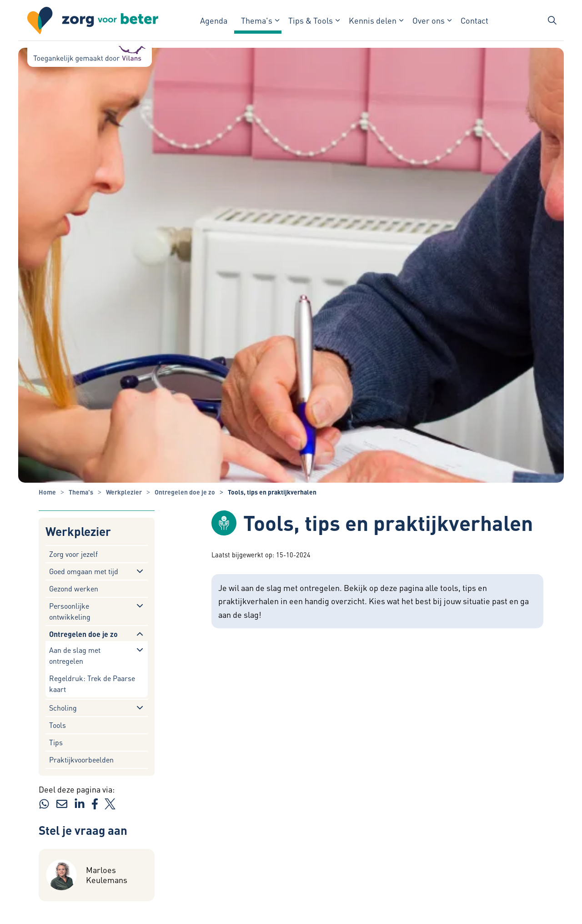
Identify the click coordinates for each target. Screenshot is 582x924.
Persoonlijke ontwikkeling (70, 611)
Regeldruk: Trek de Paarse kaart (92, 684)
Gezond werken (74, 588)
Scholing (63, 708)
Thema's (257, 20)
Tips (56, 742)
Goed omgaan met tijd (84, 571)
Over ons (429, 20)
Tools (58, 725)
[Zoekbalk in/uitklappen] (552, 20)
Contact (474, 20)
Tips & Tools (311, 20)
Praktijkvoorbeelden (81, 760)
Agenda (214, 20)
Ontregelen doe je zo (83, 634)
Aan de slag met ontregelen (75, 655)
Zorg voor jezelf (73, 554)
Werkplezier (78, 532)
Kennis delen (373, 20)
